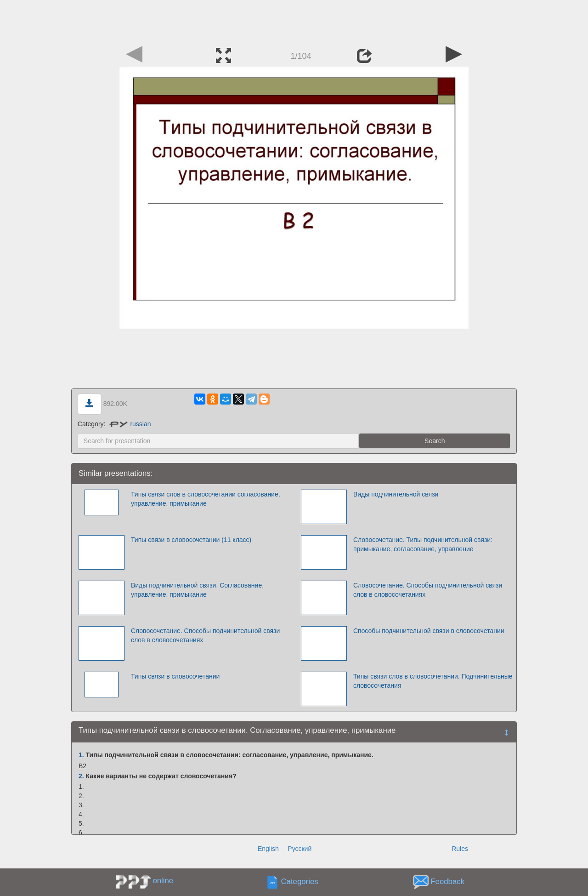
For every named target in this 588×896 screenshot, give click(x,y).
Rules (460, 849)
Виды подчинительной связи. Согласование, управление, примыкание (197, 590)
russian (130, 424)
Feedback (447, 882)
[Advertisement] (294, 21)
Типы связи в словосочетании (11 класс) (191, 540)
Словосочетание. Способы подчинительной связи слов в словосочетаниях (428, 590)
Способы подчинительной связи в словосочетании (429, 631)
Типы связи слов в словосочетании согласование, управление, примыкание (206, 499)
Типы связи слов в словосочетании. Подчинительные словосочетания (433, 681)
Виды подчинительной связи (396, 494)
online (163, 881)
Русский (300, 849)
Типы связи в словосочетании (175, 676)
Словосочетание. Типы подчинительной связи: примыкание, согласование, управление (423, 544)
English (268, 849)
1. (81, 755)
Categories (300, 882)
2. (81, 776)
